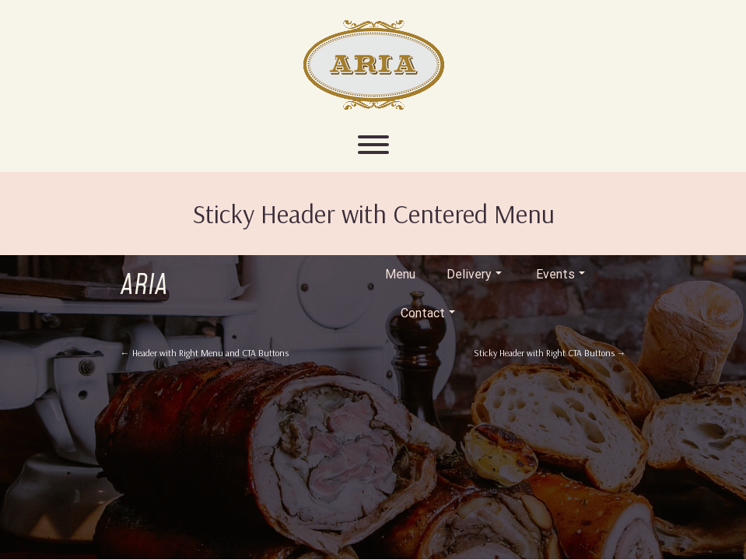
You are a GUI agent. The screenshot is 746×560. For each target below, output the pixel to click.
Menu (400, 274)
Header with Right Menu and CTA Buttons (205, 353)
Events (560, 274)
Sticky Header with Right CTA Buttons (550, 353)
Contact (428, 313)
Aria (144, 286)
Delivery (474, 274)
